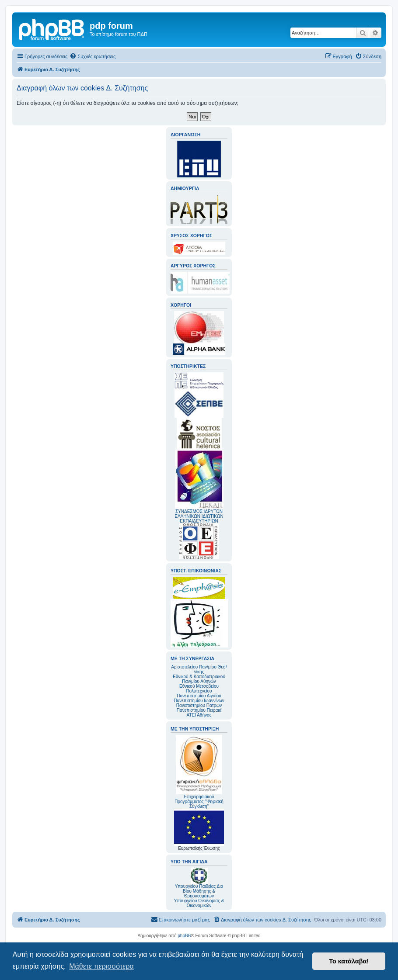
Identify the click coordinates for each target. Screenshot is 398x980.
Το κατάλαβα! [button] (349, 961)
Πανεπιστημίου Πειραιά (199, 710)
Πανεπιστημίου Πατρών (199, 705)
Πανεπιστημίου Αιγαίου (199, 696)
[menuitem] (93, 56)
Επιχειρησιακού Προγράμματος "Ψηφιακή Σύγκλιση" (199, 772)
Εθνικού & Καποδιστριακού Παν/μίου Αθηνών (199, 679)
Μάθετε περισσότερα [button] (101, 966)
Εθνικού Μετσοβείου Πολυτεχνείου (199, 689)
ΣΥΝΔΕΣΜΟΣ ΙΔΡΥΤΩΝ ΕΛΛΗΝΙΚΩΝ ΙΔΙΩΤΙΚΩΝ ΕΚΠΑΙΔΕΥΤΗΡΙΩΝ (199, 516)
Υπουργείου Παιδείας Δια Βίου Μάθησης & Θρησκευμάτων (199, 891)
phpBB (184, 936)
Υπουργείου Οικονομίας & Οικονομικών (199, 903)
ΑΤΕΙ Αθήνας (199, 715)
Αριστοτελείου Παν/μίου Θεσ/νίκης (199, 669)
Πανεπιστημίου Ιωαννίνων (199, 701)
